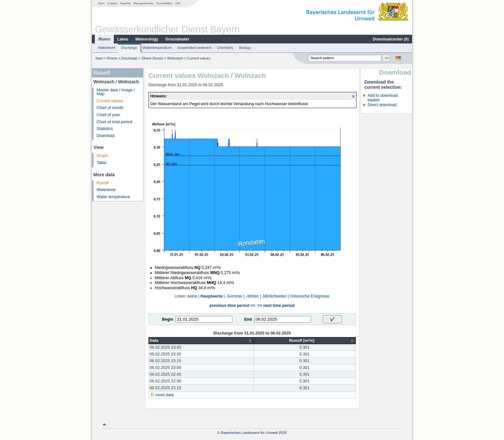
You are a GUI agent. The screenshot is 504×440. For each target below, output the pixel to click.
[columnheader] (201, 341)
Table (102, 163)
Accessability (164, 3)
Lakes (123, 39)
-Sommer (234, 296)
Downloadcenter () (391, 39)
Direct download (382, 105)
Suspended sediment (194, 48)
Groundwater (177, 39)
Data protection (143, 3)
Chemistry (225, 48)
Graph (102, 156)
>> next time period (276, 306)
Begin (168, 319)
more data (165, 395)
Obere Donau (152, 58)
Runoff (103, 183)
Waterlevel (107, 48)
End (248, 319)
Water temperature (114, 197)
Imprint (126, 3)
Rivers (104, 39)
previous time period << (232, 306)
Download (106, 136)
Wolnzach (175, 58)
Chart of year (108, 115)
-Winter (252, 296)
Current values (110, 101)
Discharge (129, 48)
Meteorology (147, 39)
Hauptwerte (212, 296)
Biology (245, 48)
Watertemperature (157, 48)
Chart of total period (115, 122)
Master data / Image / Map (116, 92)
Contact (112, 3)
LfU (178, 3)
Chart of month (110, 108)
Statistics (105, 129)
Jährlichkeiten (275, 296)
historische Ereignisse (310, 296)
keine (192, 296)
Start (101, 3)
